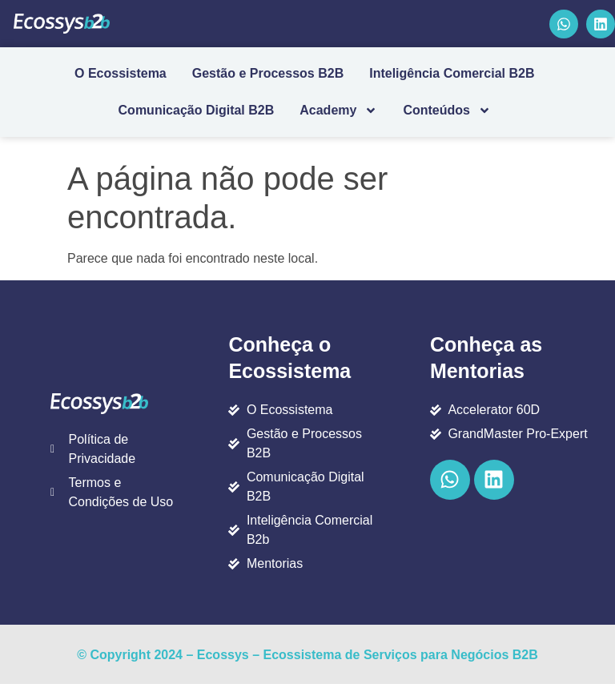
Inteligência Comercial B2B (452, 73)
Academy (338, 111)
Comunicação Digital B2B (197, 110)
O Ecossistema (121, 73)
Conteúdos (447, 111)
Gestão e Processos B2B (268, 73)
